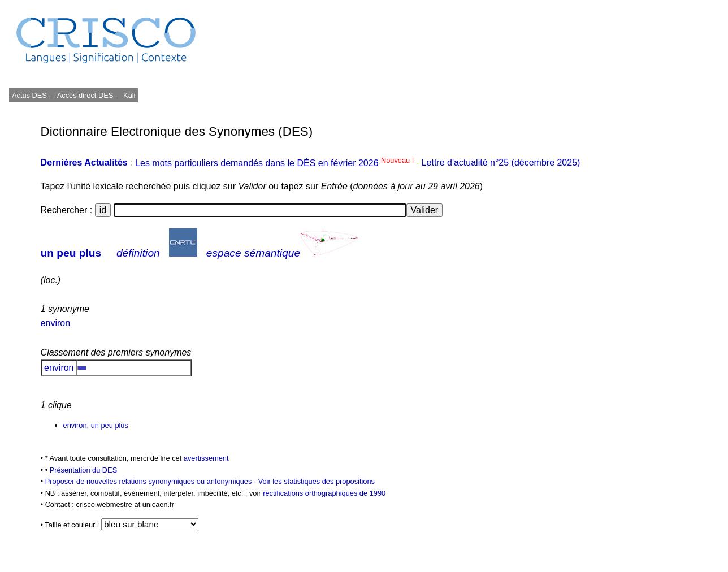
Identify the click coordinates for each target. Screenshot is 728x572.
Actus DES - (32, 95)
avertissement (206, 458)
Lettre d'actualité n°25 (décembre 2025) (501, 163)
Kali (129, 95)
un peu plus (71, 253)
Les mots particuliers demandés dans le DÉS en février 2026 (276, 163)
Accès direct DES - (87, 95)
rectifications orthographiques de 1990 (324, 493)
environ (55, 323)
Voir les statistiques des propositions (317, 481)
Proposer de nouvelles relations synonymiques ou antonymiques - (152, 481)
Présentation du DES (84, 470)
